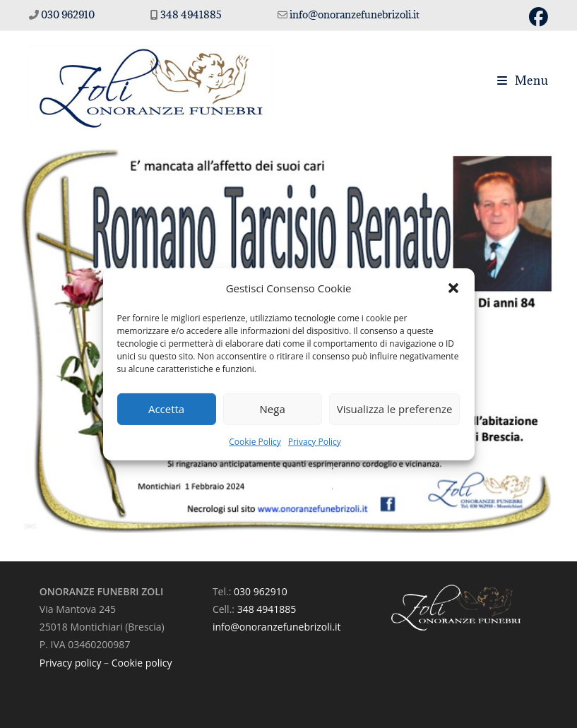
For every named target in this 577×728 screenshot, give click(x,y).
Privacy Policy (315, 441)
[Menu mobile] (523, 80)
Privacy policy (71, 663)
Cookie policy (142, 663)
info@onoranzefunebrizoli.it (353, 14)
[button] (453, 288)
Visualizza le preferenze (395, 409)
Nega (273, 409)
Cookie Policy (255, 441)
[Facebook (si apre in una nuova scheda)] (536, 17)
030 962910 (68, 14)
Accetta (166, 409)
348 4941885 (192, 14)
